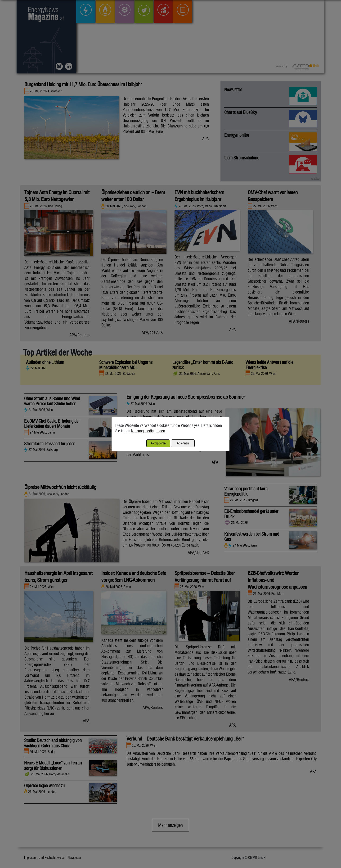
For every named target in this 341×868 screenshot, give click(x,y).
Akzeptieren (158, 443)
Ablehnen (183, 443)
